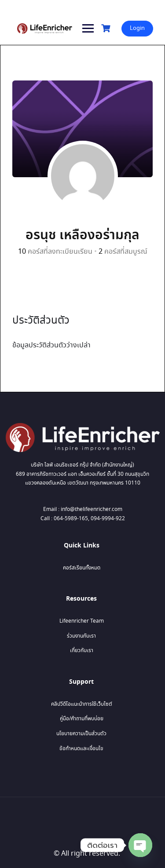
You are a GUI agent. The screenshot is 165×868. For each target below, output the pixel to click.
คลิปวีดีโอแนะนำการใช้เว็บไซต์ (82, 704)
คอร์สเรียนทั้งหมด (82, 568)
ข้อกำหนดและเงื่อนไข (81, 749)
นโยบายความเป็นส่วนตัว (81, 734)
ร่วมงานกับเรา (81, 636)
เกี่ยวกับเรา (82, 651)
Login (137, 28)
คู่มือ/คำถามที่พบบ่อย (82, 719)
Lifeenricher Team (82, 621)
